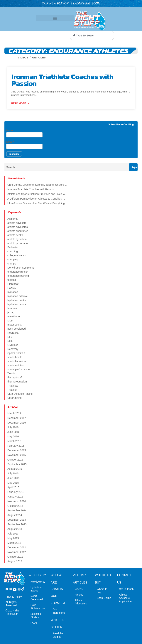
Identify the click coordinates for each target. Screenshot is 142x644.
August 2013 (15, 529)
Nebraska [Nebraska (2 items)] (13, 333)
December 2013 (17, 520)
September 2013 (17, 524)
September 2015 (17, 464)
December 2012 (17, 547)
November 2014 (17, 501)
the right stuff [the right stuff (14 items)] (15, 377)
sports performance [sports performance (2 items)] (19, 369)
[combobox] (92, 35)
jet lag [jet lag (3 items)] (11, 312)
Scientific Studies (36, 616)
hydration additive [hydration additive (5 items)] (18, 296)
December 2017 (17, 418)
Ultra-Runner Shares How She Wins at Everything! (36, 203)
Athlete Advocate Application (125, 598)
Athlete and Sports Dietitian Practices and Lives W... (37, 194)
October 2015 (15, 460)
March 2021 (14, 413)
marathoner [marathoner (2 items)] (14, 316)
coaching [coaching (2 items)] (13, 251)
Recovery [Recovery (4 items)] (13, 349)
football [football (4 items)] (12, 280)
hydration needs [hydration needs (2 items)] (17, 304)
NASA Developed (37, 598)
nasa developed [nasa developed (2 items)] (17, 329)
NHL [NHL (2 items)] (10, 341)
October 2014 (15, 506)
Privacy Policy (14, 597)
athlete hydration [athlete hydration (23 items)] (17, 239)
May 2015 (13, 483)
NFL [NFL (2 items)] (10, 337)
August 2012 (15, 561)
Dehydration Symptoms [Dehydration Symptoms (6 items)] (21, 268)
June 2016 (13, 432)
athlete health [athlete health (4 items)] (15, 235)
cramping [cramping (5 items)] (13, 259)
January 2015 (15, 497)
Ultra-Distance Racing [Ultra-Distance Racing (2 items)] (20, 394)
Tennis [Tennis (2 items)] (11, 373)
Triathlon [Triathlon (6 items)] (12, 390)
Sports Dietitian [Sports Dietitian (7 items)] (16, 353)
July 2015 (13, 473)
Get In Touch (126, 589)
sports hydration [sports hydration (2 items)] (17, 361)
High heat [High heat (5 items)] (13, 284)
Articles (39, 57)
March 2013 (14, 543)
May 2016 (13, 436)
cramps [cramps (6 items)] (12, 264)
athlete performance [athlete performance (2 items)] (19, 243)
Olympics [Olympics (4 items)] (13, 345)
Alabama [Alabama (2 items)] (12, 219)
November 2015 (17, 455)
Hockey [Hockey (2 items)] (12, 288)
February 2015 (16, 492)
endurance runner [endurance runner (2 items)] (18, 272)
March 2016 (14, 441)
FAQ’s (34, 623)
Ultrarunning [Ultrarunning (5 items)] (14, 398)
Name (24, 133)
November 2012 (17, 552)
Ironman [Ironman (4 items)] (12, 308)
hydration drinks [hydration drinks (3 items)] (17, 300)
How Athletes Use (38, 607)
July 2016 (13, 427)
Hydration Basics (36, 589)
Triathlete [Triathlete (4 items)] (13, 386)
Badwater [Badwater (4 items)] (13, 247)
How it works (38, 582)
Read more (20, 103)
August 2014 (15, 515)
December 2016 (17, 423)
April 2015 (13, 487)
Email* (24, 145)
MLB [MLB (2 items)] (10, 321)
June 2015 (13, 478)
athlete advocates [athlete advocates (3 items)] (18, 227)
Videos (23, 57)
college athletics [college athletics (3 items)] (17, 255)
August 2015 (15, 469)
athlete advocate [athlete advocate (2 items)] (17, 223)
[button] (55, 18)
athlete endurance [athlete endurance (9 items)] (18, 231)
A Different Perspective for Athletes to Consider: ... (36, 199)
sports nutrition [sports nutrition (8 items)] (16, 365)
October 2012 (15, 557)
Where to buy (102, 591)
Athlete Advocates (81, 602)
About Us (58, 589)
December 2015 (17, 450)
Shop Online (104, 598)
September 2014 (17, 510)
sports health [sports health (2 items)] (15, 357)
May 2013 (13, 538)
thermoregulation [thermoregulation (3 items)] (17, 382)
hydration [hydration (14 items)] (13, 292)
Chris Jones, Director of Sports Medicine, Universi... (37, 185)
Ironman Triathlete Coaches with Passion (31, 189)
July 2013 (13, 534)
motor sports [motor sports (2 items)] (15, 325)
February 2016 (16, 446)
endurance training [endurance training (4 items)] (18, 276)
